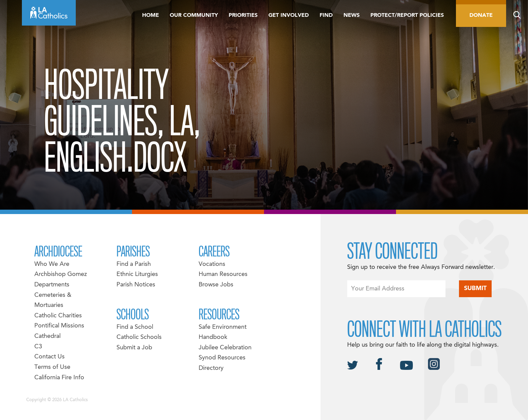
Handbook (213, 337)
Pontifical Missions (59, 326)
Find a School (135, 327)
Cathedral (47, 336)
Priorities (243, 15)
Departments (52, 285)
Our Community (194, 15)
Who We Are (52, 264)
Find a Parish (134, 264)
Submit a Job (134, 348)
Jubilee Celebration (225, 348)
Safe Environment (223, 327)
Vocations (212, 264)
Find (326, 15)
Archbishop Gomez (61, 274)
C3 (38, 347)
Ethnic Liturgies (137, 274)
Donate (481, 15)
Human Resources (223, 274)
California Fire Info (59, 378)
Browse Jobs (216, 285)
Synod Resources (222, 358)
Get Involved (289, 15)
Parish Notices (136, 285)
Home (151, 15)
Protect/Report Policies (407, 15)
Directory (211, 368)
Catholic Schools (139, 337)
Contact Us (49, 357)
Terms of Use (52, 367)
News (352, 15)
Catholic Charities (58, 316)
